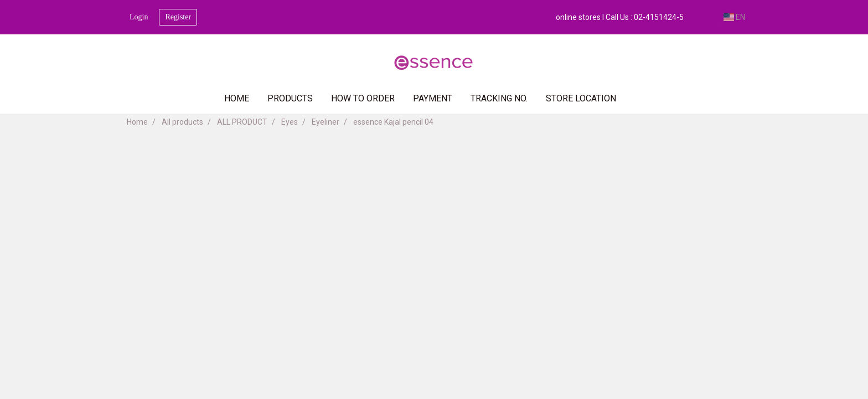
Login (139, 17)
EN (734, 17)
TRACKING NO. (499, 98)
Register (178, 17)
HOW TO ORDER (363, 98)
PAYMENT (433, 98)
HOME (237, 98)
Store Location (581, 98)
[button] (642, 99)
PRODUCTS (290, 98)
